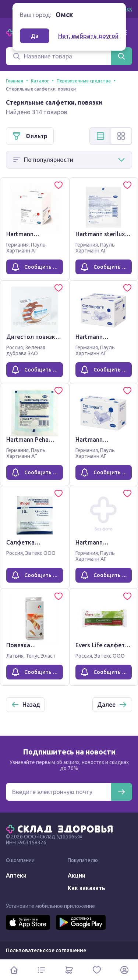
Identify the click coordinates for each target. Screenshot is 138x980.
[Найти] (121, 56)
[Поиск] (59, 56)
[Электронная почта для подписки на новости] (59, 792)
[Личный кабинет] (124, 970)
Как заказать (86, 888)
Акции (77, 875)
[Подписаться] (121, 792)
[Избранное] (97, 970)
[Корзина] (69, 970)
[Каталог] (41, 970)
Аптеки (16, 875)
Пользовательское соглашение (46, 950)
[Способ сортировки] (69, 160)
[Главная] (61, 828)
